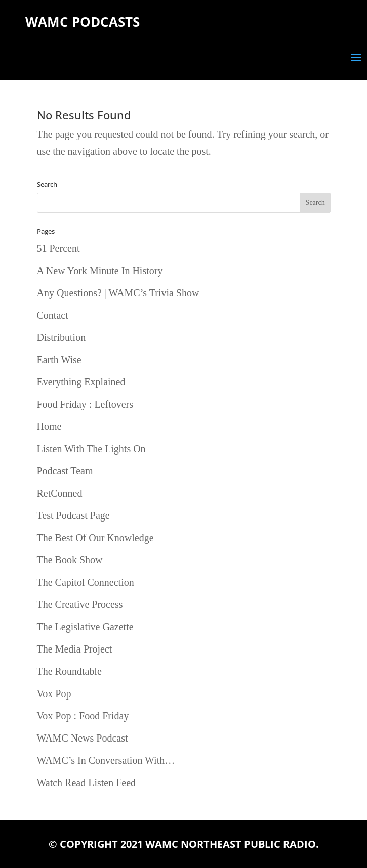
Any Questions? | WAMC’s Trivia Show (118, 293)
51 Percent (58, 248)
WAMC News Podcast (83, 738)
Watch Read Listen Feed (87, 783)
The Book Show (70, 560)
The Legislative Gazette (85, 627)
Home (49, 426)
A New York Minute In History (100, 271)
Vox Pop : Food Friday (83, 716)
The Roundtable (69, 671)
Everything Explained (81, 382)
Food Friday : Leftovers (85, 404)
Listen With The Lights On (91, 449)
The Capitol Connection (86, 582)
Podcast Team (65, 471)
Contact (53, 315)
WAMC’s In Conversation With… (106, 760)
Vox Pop (54, 693)
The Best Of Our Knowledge (95, 538)
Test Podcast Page (73, 515)
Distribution (62, 337)
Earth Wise (59, 360)
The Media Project (75, 649)
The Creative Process (80, 604)
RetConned (60, 493)
